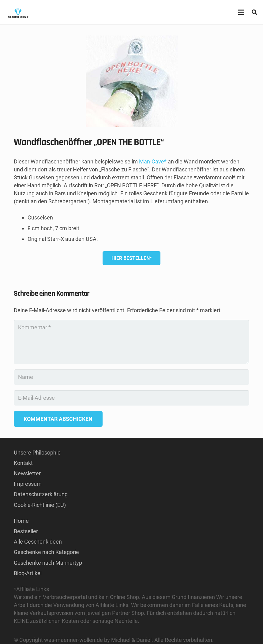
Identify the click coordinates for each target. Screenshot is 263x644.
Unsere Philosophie (37, 453)
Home (21, 521)
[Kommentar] (131, 342)
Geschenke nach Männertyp (48, 563)
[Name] (131, 377)
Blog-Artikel (28, 573)
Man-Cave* (153, 161)
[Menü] (241, 12)
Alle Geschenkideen (38, 542)
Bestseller (26, 531)
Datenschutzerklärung (41, 494)
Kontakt (23, 463)
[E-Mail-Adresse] (131, 398)
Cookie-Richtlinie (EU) (40, 505)
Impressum (28, 484)
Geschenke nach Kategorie (46, 552)
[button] (254, 12)
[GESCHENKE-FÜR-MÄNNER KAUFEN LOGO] (18, 12)
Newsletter (27, 473)
